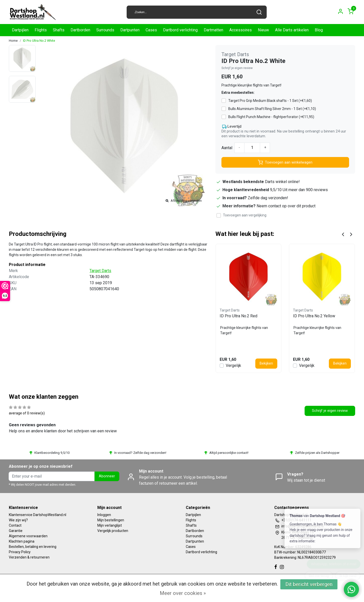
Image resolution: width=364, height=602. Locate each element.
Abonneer (107, 476)
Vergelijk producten (113, 531)
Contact (15, 525)
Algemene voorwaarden (28, 536)
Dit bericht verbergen (309, 584)
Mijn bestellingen (111, 520)
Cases (151, 30)
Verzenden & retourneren (29, 557)
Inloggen (104, 515)
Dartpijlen (20, 30)
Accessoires (241, 30)
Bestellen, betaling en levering (33, 547)
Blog (319, 30)
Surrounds (105, 30)
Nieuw (263, 30)
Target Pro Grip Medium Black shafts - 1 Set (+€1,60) (270, 101)
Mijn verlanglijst (110, 525)
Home (13, 41)
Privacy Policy (20, 552)
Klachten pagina (22, 541)
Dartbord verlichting (180, 30)
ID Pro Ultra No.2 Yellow (314, 316)
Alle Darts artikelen (292, 30)
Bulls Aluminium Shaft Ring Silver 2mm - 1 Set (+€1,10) (272, 109)
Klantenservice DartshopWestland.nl (38, 515)
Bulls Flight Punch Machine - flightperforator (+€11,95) (271, 117)
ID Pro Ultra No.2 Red (238, 316)
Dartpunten (130, 30)
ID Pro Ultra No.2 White (39, 41)
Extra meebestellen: (238, 93)
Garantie (16, 531)
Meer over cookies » (183, 593)
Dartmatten (213, 30)
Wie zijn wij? (18, 520)
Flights (41, 30)
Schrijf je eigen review (237, 68)
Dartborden (80, 30)
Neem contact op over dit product (286, 206)
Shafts (59, 30)
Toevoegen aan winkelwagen (285, 162)
